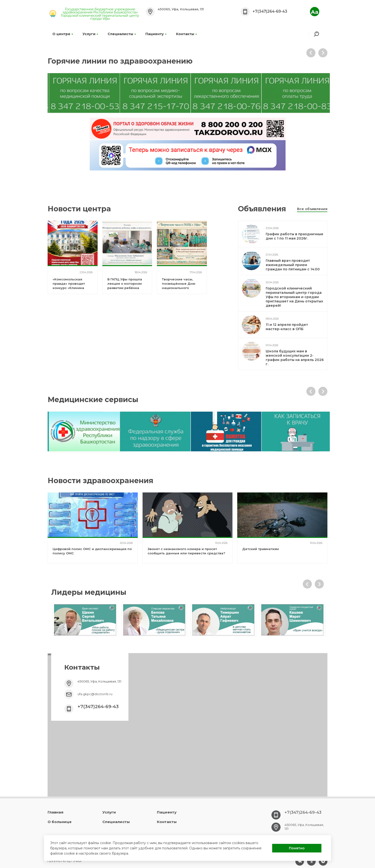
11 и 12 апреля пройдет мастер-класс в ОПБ (287, 327)
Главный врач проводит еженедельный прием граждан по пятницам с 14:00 (293, 265)
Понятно (297, 848)
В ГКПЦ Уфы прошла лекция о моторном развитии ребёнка (125, 284)
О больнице (60, 822)
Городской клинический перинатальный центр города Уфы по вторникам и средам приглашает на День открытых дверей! (294, 297)
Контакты (186, 34)
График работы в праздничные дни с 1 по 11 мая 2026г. (295, 236)
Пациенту (156, 34)
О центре (63, 34)
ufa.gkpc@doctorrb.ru (95, 694)
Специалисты (122, 34)
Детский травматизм (261, 549)
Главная (55, 812)
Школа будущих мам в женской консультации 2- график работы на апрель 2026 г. (295, 358)
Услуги (90, 34)
